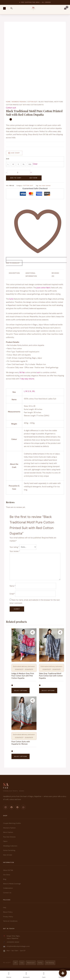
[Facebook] (11, 807)
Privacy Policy (8, 917)
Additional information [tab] (31, 275)
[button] (12, 8)
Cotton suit (32, 102)
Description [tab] (14, 273)
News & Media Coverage (12, 884)
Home (8, 102)
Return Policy (8, 912)
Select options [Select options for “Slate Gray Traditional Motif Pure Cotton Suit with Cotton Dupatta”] (48, 691)
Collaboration (8, 888)
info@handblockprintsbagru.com (18, 946)
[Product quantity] (19, 173)
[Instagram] (5, 807)
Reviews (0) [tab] (55, 275)
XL (30, 391)
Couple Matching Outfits (12, 823)
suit (38, 372)
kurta (11, 299)
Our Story (7, 875)
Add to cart (16, 178)
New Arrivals (8, 855)
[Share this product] (33, 632)
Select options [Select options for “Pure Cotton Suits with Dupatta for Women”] (21, 756)
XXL (34, 391)
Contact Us (7, 893)
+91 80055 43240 (13, 942)
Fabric (5, 841)
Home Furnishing (9, 850)
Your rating (14, 547)
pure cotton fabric (44, 288)
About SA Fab (8, 870)
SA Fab (22, 372)
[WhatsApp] (23, 807)
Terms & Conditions (10, 921)
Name (13, 586)
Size (8, 159)
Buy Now (33, 178)
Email (12, 594)
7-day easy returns (27, 379)
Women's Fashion (19, 102)
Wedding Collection (10, 846)
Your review (15, 551)
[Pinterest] (17, 807)
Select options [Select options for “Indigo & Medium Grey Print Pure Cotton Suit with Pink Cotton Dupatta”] (21, 691)
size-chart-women (45, 186)
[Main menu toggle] (4, 8)
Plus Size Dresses (9, 837)
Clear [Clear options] (35, 164)
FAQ (5, 908)
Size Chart (14, 153)
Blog (5, 879)
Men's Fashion (8, 832)
